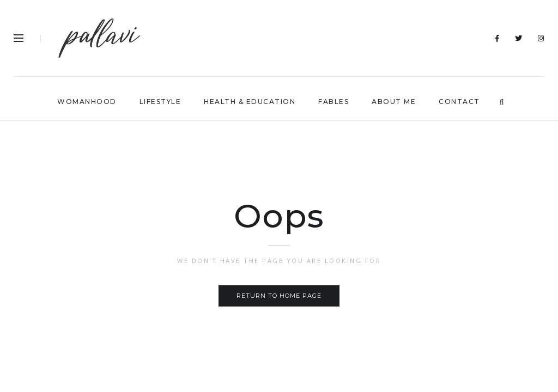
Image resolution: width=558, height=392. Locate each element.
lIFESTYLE (160, 102)
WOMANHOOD (87, 102)
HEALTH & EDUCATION (250, 102)
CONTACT (459, 102)
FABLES (333, 102)
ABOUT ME (394, 102)
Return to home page (279, 296)
